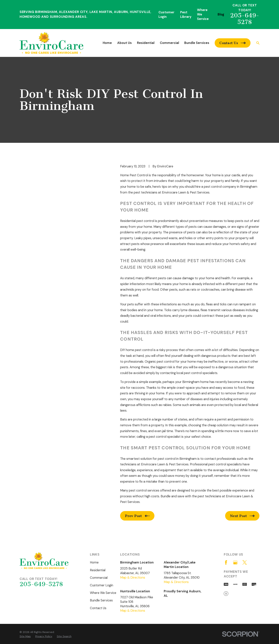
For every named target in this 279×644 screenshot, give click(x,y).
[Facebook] (226, 562)
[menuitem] (25, 636)
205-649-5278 (245, 19)
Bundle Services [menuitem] (197, 43)
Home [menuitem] (107, 43)
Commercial (99, 578)
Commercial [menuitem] (169, 43)
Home (94, 562)
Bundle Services (101, 600)
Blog (221, 14)
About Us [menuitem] (124, 43)
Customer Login (102, 585)
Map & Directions (133, 578)
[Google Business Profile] (235, 562)
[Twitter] (245, 562)
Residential (98, 570)
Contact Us (98, 608)
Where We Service (103, 593)
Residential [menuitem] (146, 43)
